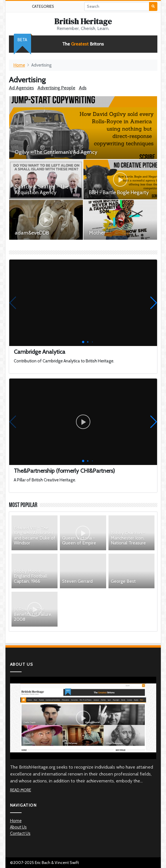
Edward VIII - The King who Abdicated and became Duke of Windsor (35, 536)
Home (19, 65)
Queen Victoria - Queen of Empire (79, 541)
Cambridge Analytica (40, 352)
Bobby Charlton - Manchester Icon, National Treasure (128, 538)
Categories (43, 6)
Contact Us (20, 833)
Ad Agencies (21, 88)
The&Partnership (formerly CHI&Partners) (64, 471)
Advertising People (56, 88)
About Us (18, 827)
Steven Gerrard (77, 581)
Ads (83, 88)
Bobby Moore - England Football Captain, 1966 (31, 576)
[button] (153, 303)
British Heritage (83, 21)
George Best (123, 581)
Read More (21, 790)
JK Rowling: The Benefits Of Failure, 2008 (33, 614)
